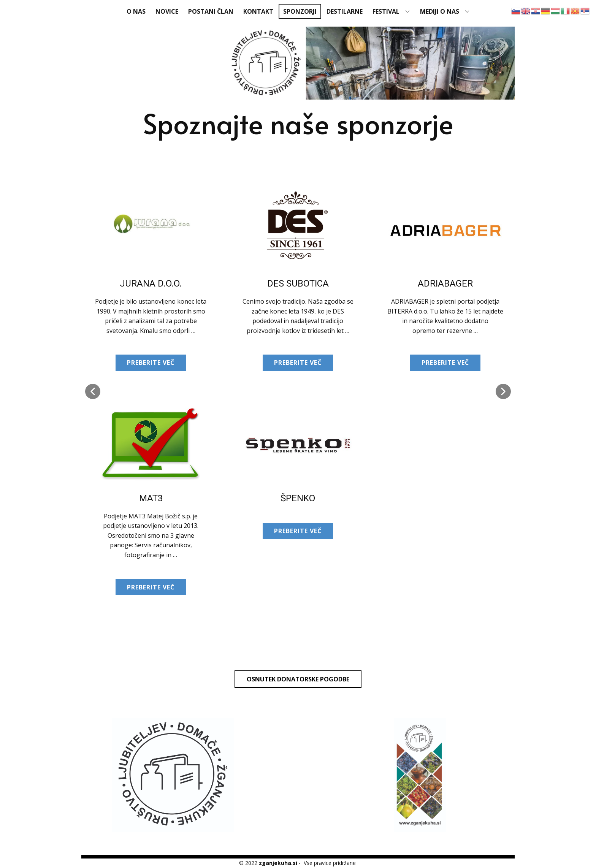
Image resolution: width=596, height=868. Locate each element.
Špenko (298, 498)
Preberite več (151, 363)
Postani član (211, 11)
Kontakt (258, 11)
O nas (136, 11)
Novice (167, 11)
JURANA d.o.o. (151, 284)
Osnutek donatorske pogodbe (298, 679)
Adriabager (445, 284)
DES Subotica (298, 284)
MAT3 (151, 498)
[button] (93, 391)
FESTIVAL (386, 11)
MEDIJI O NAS (440, 11)
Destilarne (345, 11)
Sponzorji (300, 11)
